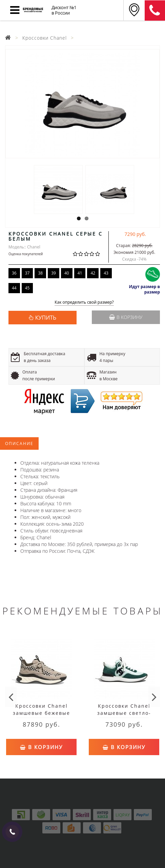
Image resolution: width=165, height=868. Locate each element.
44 (14, 288)
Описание (19, 443)
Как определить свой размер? (84, 302)
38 (40, 273)
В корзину (126, 317)
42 (93, 273)
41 (80, 273)
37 (27, 273)
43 (106, 273)
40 (67, 273)
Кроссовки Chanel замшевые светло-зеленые (124, 713)
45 (27, 288)
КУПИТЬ (46, 318)
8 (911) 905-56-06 (155, 11)
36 (14, 273)
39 (54, 273)
